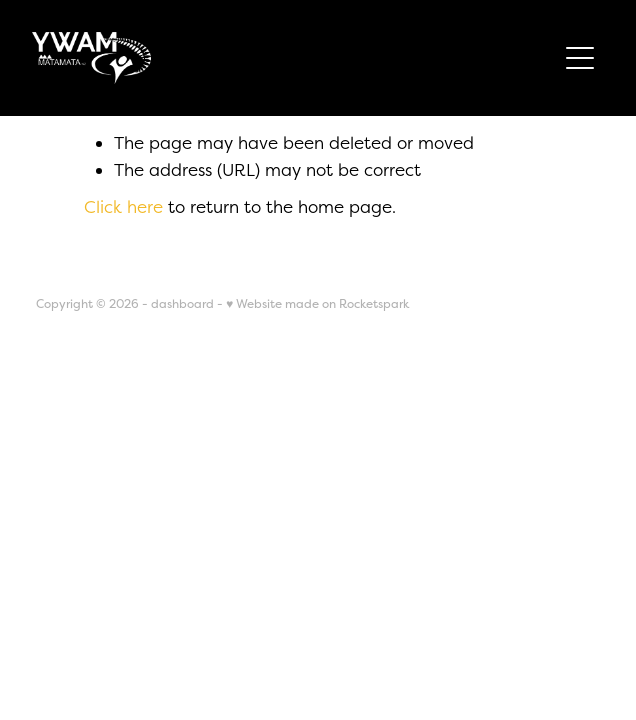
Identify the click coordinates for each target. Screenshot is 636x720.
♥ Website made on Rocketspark (317, 304)
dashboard (182, 304)
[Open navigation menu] (580, 58)
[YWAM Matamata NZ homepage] (294, 58)
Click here (123, 206)
